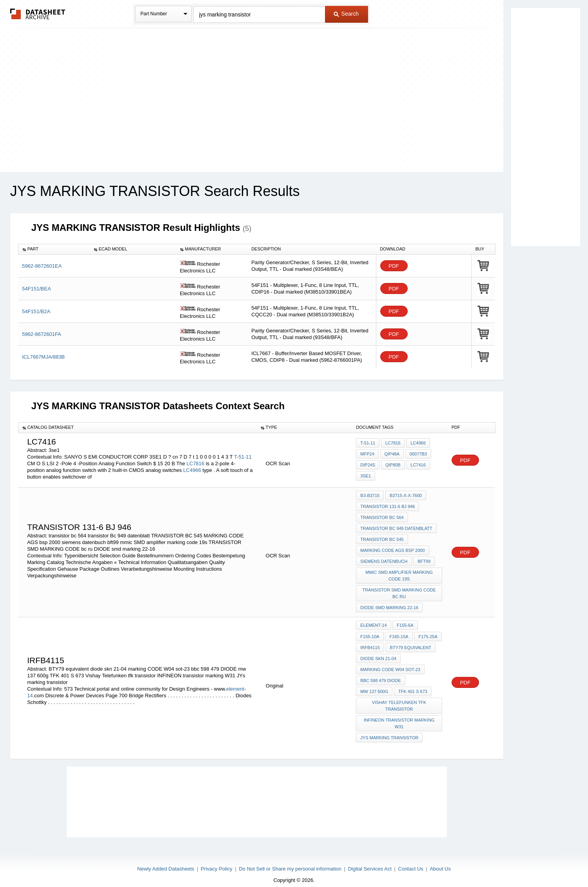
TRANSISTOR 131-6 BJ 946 (387, 506)
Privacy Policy (217, 861)
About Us (440, 861)
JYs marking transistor (389, 730)
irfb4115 (370, 642)
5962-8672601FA (42, 334)
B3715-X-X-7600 (405, 495)
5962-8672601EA (42, 266)
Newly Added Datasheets (166, 861)
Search (346, 14)
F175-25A (427, 632)
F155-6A (405, 621)
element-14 (373, 621)
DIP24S (368, 465)
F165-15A (399, 632)
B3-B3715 (370, 495)
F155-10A (370, 632)
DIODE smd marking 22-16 (389, 604)
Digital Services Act (370, 861)
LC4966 (192, 470)
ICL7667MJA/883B (43, 357)
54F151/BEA (36, 289)
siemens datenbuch (384, 559)
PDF (394, 266)
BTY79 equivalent (410, 642)
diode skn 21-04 (378, 653)
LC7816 (196, 463)
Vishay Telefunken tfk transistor (399, 699)
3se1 (366, 475)
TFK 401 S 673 (412, 685)
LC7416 (418, 465)
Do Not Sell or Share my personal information (290, 861)
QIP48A (392, 454)
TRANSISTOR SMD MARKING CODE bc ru (399, 590)
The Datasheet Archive (38, 14)
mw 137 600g (374, 685)
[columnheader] (54, 249)
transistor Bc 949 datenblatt (396, 527)
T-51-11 (243, 457)
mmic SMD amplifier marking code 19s (399, 573)
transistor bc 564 (382, 517)
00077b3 (417, 454)
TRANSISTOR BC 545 (382, 538)
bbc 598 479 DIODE (380, 674)
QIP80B (393, 465)
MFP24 (367, 454)
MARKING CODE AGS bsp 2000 (392, 548)
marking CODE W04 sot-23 (390, 664)
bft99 (424, 559)
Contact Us (411, 861)
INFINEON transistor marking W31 (399, 716)
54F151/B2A (36, 311)
